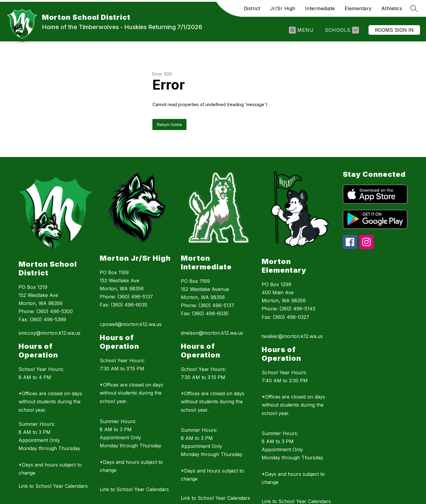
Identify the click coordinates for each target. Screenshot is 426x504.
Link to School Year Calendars (53, 486)
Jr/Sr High (283, 8)
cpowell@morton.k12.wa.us (131, 324)
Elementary (358, 8)
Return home (169, 125)
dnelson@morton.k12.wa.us (212, 333)
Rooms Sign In (394, 30)
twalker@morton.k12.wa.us (292, 336)
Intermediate (320, 8)
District (252, 8)
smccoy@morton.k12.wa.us (50, 333)
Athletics (392, 8)
